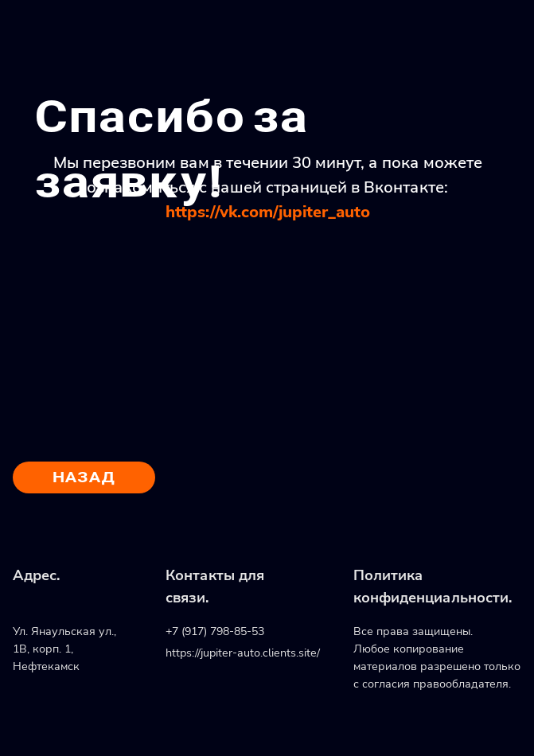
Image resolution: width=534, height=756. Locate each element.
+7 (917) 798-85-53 (215, 631)
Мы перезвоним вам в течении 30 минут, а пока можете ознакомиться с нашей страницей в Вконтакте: (268, 187)
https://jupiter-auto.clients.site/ (243, 653)
